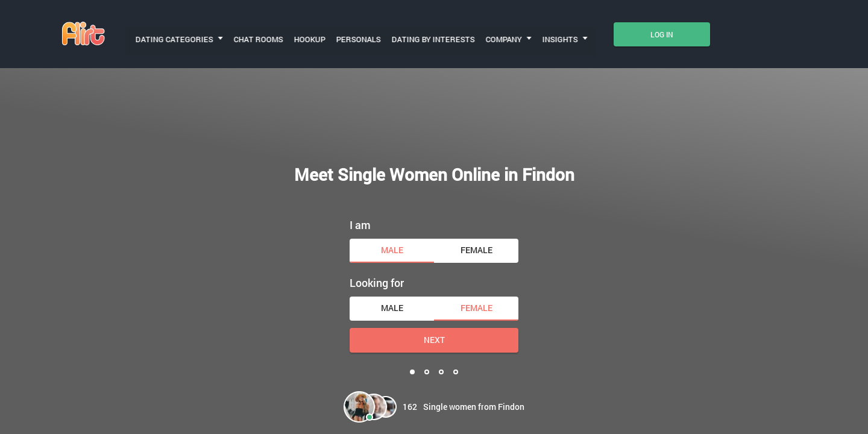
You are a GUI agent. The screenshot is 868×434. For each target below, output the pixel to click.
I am (360, 206)
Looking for (377, 263)
